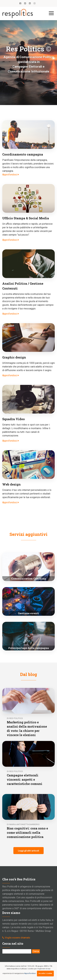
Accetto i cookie (45, 973)
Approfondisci (30, 973)
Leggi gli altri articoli (28, 851)
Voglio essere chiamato (17, 938)
